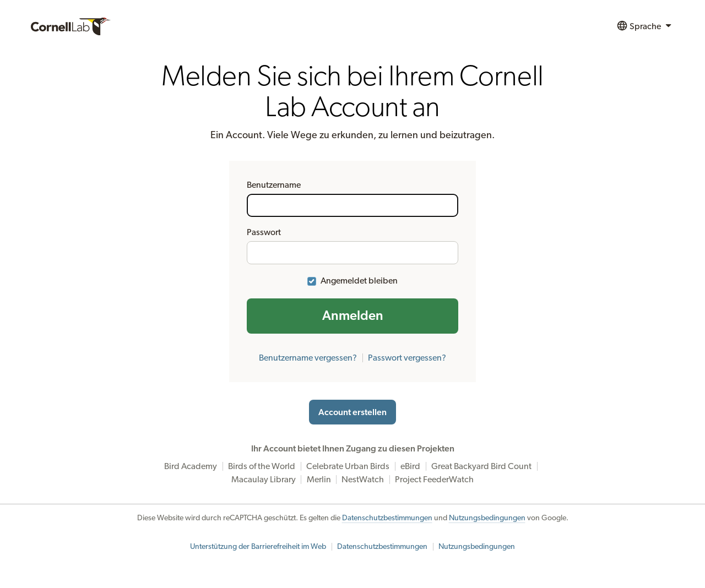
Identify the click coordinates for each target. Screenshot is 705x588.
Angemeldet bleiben (359, 281)
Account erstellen (352, 412)
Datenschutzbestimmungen (387, 518)
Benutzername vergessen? (308, 358)
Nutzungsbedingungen (487, 518)
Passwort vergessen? (407, 358)
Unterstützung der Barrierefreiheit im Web (258, 547)
